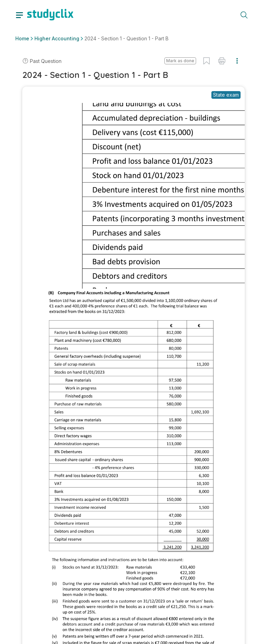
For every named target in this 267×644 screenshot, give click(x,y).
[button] (180, 61)
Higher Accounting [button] (57, 38)
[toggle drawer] (19, 15)
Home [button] (22, 38)
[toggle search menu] (244, 15)
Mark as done (180, 61)
